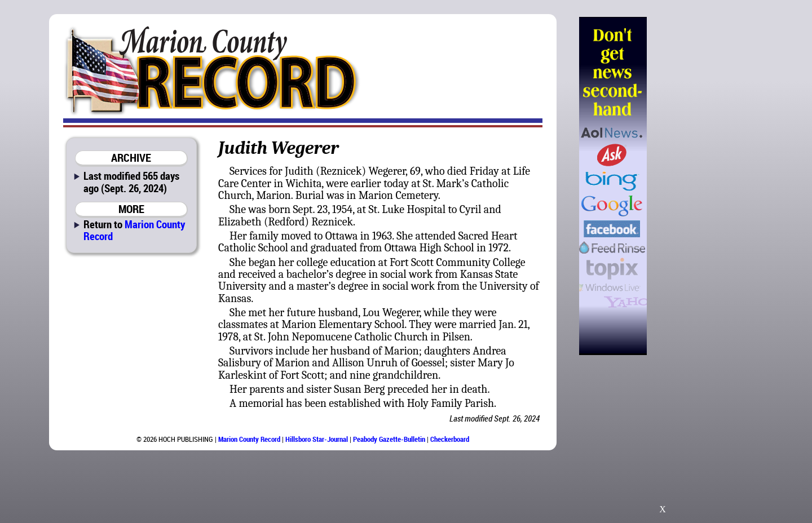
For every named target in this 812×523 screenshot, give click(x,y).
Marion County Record (134, 230)
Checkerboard (450, 439)
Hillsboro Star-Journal (317, 439)
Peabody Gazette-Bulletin (389, 439)
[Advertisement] (704, 186)
